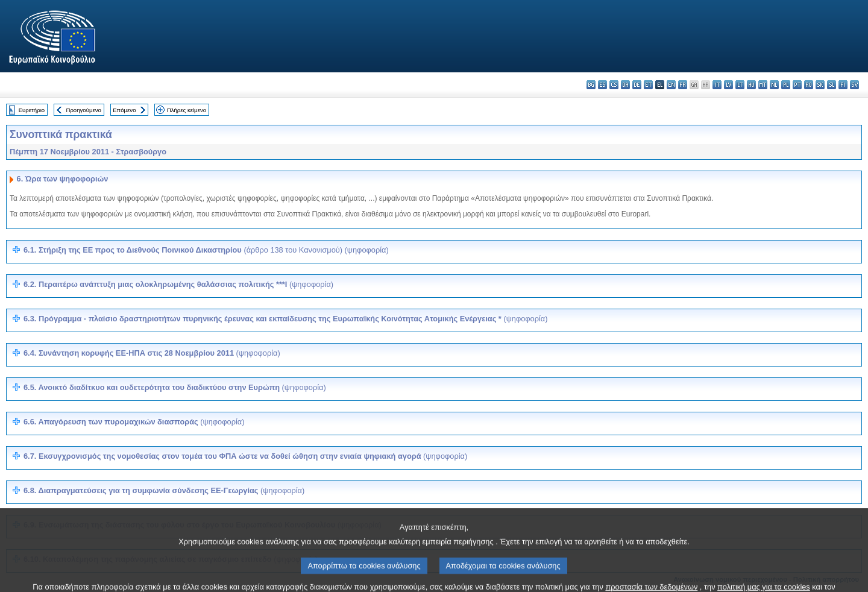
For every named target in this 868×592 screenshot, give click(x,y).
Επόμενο (124, 110)
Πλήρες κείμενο (187, 110)
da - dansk (625, 85)
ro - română (809, 85)
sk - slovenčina (820, 85)
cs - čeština (614, 85)
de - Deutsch (637, 85)
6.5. (175, 387)
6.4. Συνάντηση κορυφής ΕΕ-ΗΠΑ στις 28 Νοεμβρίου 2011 (152, 353)
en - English (671, 85)
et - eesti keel (648, 85)
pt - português (797, 85)
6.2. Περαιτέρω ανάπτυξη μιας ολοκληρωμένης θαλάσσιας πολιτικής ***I (178, 284)
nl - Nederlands (774, 85)
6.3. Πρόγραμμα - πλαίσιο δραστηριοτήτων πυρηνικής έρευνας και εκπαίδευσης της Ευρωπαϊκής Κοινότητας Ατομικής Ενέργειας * (286, 319)
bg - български (591, 85)
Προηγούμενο (83, 110)
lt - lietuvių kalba (740, 85)
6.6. (134, 422)
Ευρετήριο (32, 110)
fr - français (683, 85)
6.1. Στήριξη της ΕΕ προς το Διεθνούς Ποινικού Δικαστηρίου (206, 250)
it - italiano (717, 85)
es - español (602, 85)
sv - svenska (854, 85)
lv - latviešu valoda (728, 85)
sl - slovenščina (832, 85)
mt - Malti (763, 85)
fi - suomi (843, 85)
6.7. (245, 456)
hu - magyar (751, 85)
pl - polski (786, 85)
